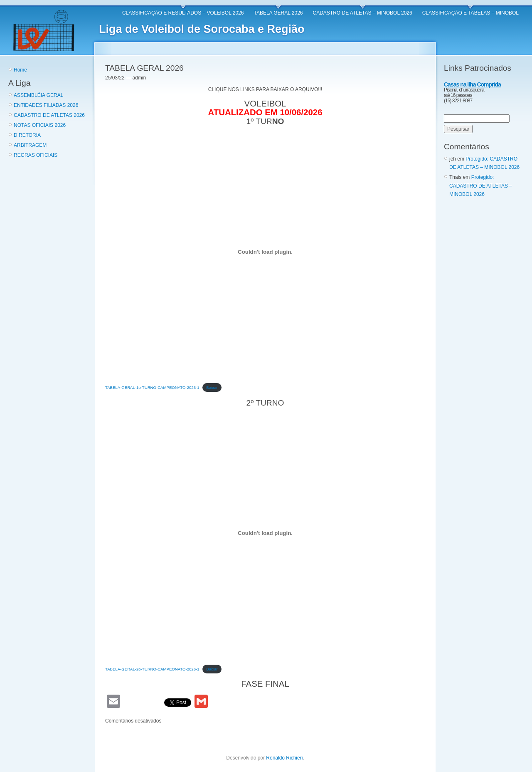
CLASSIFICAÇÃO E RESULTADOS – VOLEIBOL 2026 (183, 13)
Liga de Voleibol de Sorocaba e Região (202, 29)
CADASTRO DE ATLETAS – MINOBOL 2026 (363, 13)
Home (20, 70)
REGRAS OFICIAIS (36, 155)
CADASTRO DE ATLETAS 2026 (49, 115)
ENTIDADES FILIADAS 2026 (46, 105)
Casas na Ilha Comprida (472, 84)
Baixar (212, 387)
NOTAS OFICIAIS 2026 (40, 125)
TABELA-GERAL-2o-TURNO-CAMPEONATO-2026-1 (152, 669)
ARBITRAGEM (30, 145)
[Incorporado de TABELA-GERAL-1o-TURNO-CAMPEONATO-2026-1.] (265, 252)
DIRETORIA (27, 135)
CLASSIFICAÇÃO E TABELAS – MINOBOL (470, 13)
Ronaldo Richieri (284, 758)
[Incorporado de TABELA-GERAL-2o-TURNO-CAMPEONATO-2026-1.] (265, 533)
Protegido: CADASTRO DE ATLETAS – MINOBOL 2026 (481, 186)
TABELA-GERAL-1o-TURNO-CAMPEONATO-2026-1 (152, 387)
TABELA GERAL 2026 (278, 13)
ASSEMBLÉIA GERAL (38, 95)
